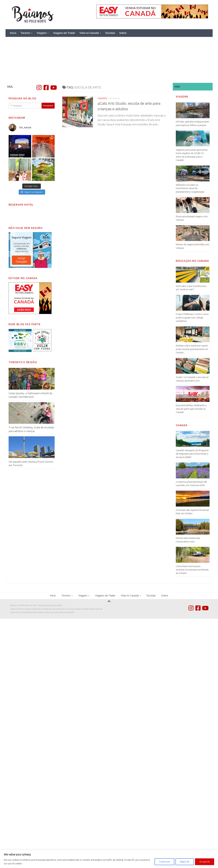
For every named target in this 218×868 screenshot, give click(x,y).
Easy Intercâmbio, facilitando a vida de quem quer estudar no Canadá (191, 409)
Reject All (185, 862)
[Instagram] (39, 88)
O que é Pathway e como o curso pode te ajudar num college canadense (192, 318)
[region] (109, 859)
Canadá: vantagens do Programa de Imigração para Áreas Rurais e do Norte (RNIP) (192, 454)
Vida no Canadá (89, 33)
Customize (164, 862)
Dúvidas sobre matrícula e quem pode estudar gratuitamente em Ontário (192, 349)
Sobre (123, 33)
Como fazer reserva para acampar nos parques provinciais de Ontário (192, 570)
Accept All (205, 862)
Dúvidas (110, 33)
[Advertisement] (109, 60)
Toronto (25, 33)
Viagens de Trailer (64, 33)
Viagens (42, 33)
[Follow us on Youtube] (53, 88)
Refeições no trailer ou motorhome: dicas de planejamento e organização (190, 188)
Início (13, 33)
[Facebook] (46, 88)
